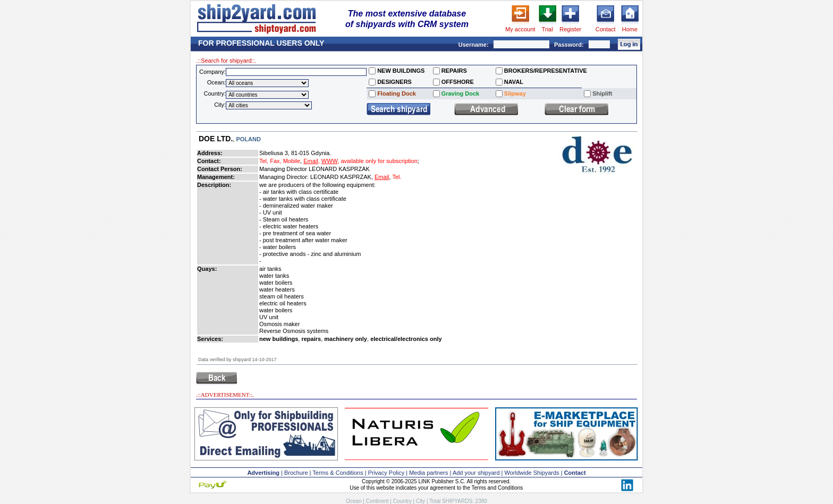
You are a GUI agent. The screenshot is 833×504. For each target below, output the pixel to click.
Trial (547, 29)
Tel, (264, 161)
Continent (377, 501)
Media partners (428, 473)
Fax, (275, 161)
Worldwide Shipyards (532, 473)
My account (520, 29)
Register (570, 29)
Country (402, 501)
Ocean (354, 501)
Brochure (296, 473)
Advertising (263, 473)
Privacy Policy (386, 473)
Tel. (397, 177)
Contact (606, 29)
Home (630, 29)
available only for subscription (379, 161)
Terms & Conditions (338, 473)
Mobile (292, 161)
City (420, 501)
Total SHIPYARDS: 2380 (458, 501)
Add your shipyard (476, 473)
